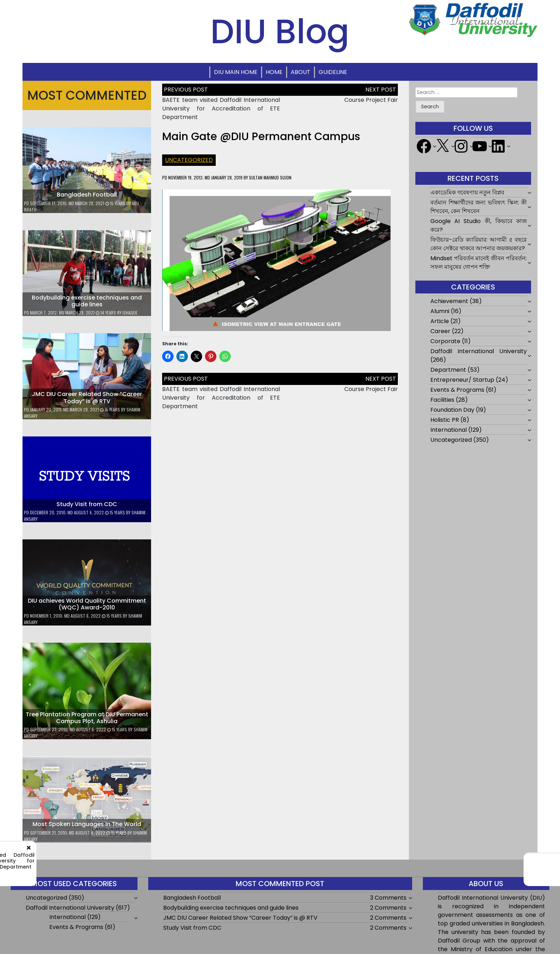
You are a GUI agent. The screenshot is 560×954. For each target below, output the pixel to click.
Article (440, 321)
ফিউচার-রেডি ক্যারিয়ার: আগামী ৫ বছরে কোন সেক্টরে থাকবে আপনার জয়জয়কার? (479, 244)
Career (440, 331)
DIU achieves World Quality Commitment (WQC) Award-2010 (87, 604)
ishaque (130, 313)
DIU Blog (280, 31)
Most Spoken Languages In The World (87, 824)
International (449, 430)
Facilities (442, 400)
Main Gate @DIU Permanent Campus (261, 137)
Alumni (440, 311)
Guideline (333, 72)
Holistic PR (445, 420)
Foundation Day (452, 410)
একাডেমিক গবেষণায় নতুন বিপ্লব (467, 192)
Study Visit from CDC (87, 504)
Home (274, 72)
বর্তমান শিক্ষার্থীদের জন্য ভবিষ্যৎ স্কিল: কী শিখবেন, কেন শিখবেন (479, 207)
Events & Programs (457, 390)
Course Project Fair (371, 100)
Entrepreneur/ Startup (462, 380)
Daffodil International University (479, 351)
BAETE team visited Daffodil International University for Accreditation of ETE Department (221, 108)
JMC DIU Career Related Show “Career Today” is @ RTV (87, 397)
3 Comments (388, 898)
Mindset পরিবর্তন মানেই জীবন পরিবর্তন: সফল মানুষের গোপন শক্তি (479, 263)
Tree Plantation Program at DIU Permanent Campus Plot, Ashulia (87, 718)
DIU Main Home (236, 72)
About (301, 72)
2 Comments (388, 908)
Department (448, 370)
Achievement (449, 301)
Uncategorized (189, 160)
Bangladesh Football (87, 195)
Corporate (445, 341)
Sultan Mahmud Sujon (270, 177)
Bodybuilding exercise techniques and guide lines (87, 301)
